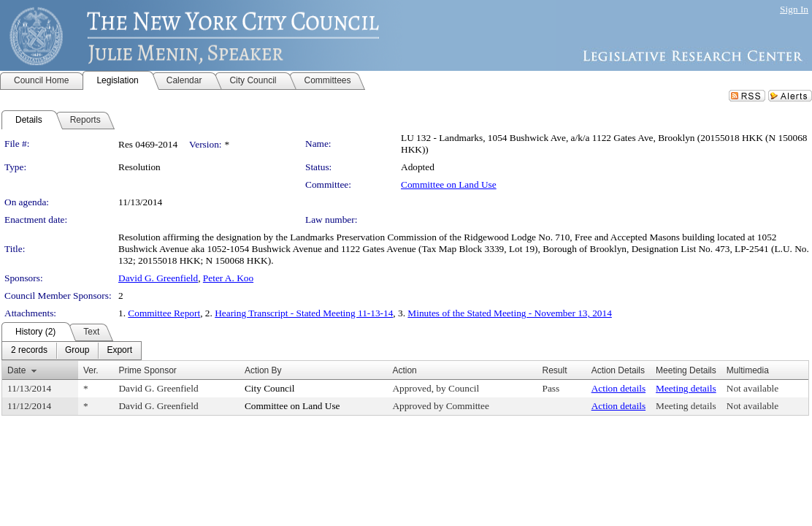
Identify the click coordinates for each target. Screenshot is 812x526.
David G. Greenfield (158, 278)
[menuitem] (29, 351)
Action (404, 370)
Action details (618, 388)
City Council (270, 388)
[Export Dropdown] (119, 351)
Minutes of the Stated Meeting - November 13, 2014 (509, 313)
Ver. (91, 370)
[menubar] (72, 351)
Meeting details (686, 388)
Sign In (794, 9)
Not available (752, 388)
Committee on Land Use (449, 184)
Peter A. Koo (228, 278)
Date (16, 370)
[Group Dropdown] (77, 351)
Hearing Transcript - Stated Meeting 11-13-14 (304, 313)
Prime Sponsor (147, 370)
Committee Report (164, 313)
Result (554, 370)
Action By (263, 370)
